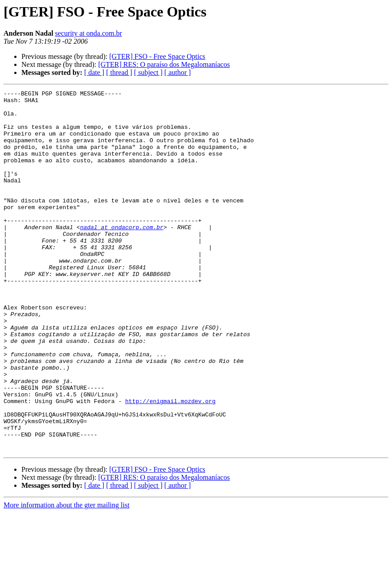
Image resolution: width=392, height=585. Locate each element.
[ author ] (178, 72)
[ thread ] (119, 72)
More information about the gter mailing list (67, 577)
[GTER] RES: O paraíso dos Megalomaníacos (164, 64)
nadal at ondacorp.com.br (122, 255)
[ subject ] (148, 72)
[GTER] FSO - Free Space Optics (157, 56)
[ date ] (94, 72)
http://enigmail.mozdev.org (170, 464)
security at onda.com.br (89, 33)
